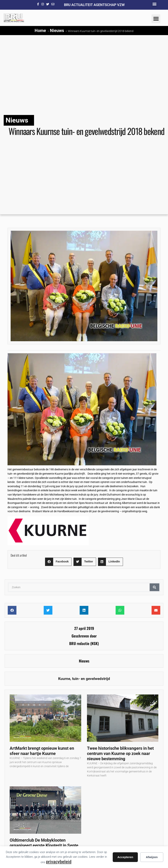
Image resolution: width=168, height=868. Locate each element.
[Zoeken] (154, 587)
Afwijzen (152, 857)
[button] (154, 4)
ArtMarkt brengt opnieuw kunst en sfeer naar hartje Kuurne (42, 751)
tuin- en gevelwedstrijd (91, 679)
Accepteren (125, 857)
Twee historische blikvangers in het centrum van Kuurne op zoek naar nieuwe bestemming (120, 753)
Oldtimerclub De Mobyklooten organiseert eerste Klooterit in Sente (44, 843)
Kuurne (64, 679)
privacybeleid (59, 862)
